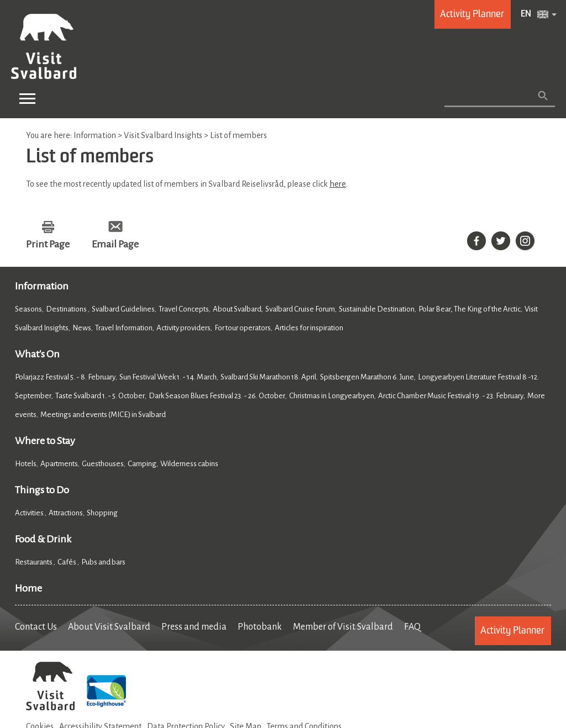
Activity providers (184, 328)
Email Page (115, 244)
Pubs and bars (104, 562)
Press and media (194, 627)
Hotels (26, 464)
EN (526, 14)
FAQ (412, 627)
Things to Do (42, 490)
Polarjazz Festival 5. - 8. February (65, 377)
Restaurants (34, 562)
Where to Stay (45, 441)
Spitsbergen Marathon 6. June (367, 377)
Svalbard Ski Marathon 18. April (268, 377)
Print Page (48, 244)
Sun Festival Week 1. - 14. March (168, 377)
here (338, 184)
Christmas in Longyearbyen (332, 396)
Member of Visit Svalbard (343, 627)
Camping (142, 464)
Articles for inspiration (309, 328)
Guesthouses (103, 464)
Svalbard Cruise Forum (300, 309)
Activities (30, 513)
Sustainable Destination (377, 309)
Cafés (67, 562)
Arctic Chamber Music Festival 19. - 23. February (451, 396)
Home (28, 588)
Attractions (66, 513)
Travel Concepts (184, 309)
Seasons (28, 309)
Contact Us (36, 627)
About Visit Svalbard (109, 627)
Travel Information (124, 328)
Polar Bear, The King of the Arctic (470, 309)
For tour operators (243, 328)
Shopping (103, 513)
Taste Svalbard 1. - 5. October (100, 396)
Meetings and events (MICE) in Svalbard (103, 415)
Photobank (260, 627)
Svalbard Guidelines (123, 309)
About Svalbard (237, 309)
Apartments (59, 464)
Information (42, 286)
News (82, 328)
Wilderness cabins (189, 464)
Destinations (67, 309)
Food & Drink (43, 539)
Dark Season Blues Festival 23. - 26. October (217, 396)
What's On (37, 354)
